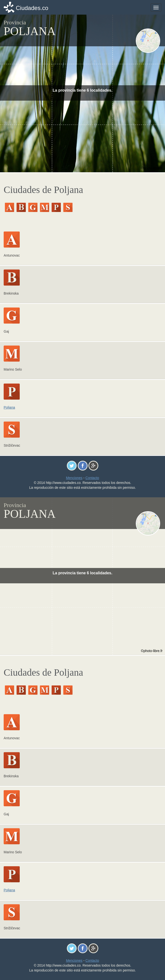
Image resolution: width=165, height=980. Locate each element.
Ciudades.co (32, 8)
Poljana (9, 407)
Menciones (74, 478)
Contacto (92, 478)
